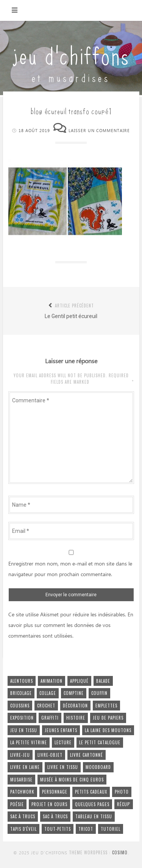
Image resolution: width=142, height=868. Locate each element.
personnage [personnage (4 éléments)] (55, 792)
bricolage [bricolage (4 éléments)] (21, 693)
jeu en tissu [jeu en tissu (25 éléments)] (24, 730)
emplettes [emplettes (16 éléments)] (106, 706)
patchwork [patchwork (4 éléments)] (22, 792)
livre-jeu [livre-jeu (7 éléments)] (20, 755)
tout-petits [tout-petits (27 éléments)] (58, 829)
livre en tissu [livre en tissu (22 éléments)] (63, 767)
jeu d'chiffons (71, 54)
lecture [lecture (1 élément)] (63, 742)
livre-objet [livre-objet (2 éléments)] (50, 755)
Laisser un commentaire (99, 131)
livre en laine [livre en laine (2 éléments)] (25, 767)
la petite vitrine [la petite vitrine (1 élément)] (29, 742)
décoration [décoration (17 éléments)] (75, 706)
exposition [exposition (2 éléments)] (22, 718)
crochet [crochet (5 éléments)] (46, 706)
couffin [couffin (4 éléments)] (99, 693)
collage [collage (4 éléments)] (48, 693)
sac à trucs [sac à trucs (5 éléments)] (23, 816)
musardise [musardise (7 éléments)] (21, 780)
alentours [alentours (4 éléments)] (22, 681)
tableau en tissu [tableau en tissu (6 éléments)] (94, 816)
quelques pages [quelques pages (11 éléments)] (92, 804)
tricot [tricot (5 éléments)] (86, 829)
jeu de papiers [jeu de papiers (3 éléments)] (108, 718)
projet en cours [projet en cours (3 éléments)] (49, 804)
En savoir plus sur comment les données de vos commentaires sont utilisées (71, 625)
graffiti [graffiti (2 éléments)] (50, 718)
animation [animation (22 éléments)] (51, 681)
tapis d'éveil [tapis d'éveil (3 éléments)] (23, 829)
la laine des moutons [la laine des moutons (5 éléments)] (108, 730)
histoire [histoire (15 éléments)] (76, 718)
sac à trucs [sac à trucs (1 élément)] (55, 816)
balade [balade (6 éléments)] (103, 681)
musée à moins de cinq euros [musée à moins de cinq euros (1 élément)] (72, 780)
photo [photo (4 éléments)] (122, 792)
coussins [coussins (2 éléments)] (20, 706)
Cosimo (120, 852)
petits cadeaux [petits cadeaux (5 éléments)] (91, 792)
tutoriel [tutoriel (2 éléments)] (111, 829)
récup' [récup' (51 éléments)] (124, 804)
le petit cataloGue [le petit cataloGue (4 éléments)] (100, 742)
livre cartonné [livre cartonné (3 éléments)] (87, 755)
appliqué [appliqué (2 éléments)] (79, 681)
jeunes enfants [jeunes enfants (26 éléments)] (61, 730)
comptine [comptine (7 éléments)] (74, 693)
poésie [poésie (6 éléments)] (17, 804)
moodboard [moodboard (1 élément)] (98, 767)
